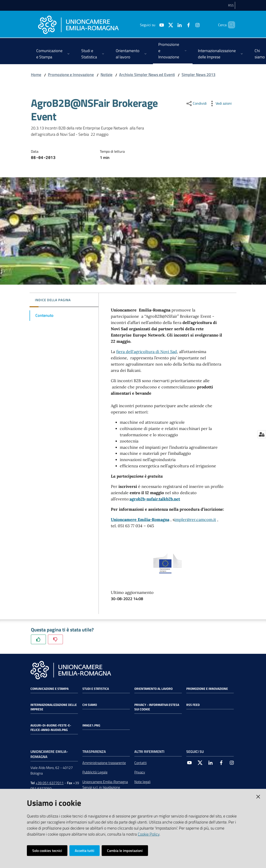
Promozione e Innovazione (71, 75)
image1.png (91, 725)
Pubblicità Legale (95, 772)
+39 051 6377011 (50, 783)
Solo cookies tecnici (47, 851)
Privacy (140, 772)
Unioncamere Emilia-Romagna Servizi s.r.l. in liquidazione (105, 784)
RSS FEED (193, 705)
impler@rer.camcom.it (195, 520)
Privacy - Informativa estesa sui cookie (157, 707)
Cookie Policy (149, 834)
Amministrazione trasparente (104, 763)
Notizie (106, 75)
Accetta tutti (85, 851)
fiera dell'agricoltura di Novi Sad (147, 352)
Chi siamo (90, 705)
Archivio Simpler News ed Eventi (147, 75)
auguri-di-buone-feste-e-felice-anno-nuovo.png (51, 728)
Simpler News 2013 (198, 75)
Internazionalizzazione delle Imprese (54, 707)
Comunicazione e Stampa (49, 689)
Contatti (141, 763)
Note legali (142, 782)
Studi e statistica (96, 689)
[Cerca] (230, 25)
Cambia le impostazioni (125, 851)
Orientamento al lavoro (153, 689)
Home (36, 75)
